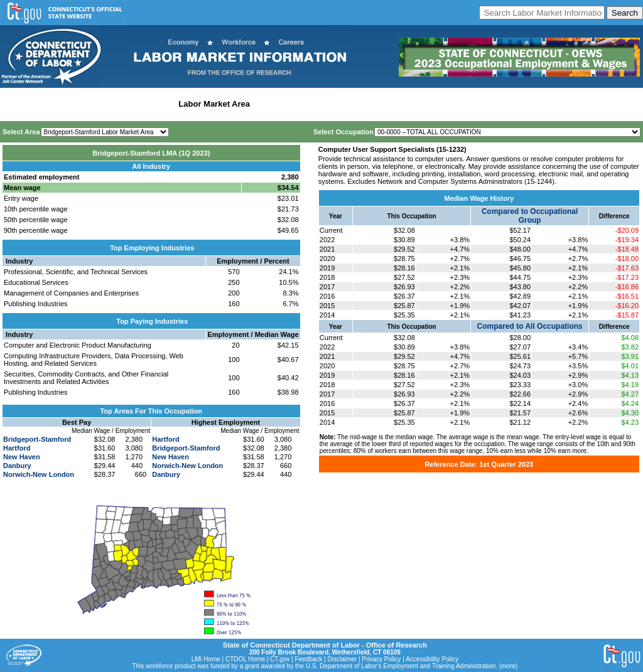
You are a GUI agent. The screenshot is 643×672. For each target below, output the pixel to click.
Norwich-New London (39, 474)
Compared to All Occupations (530, 326)
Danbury (17, 466)
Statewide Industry (137, 104)
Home (15, 104)
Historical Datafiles (406, 104)
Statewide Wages (65, 104)
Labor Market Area (214, 104)
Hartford (17, 448)
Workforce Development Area (311, 104)
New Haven (22, 457)
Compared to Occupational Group (530, 216)
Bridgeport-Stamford (37, 439)
